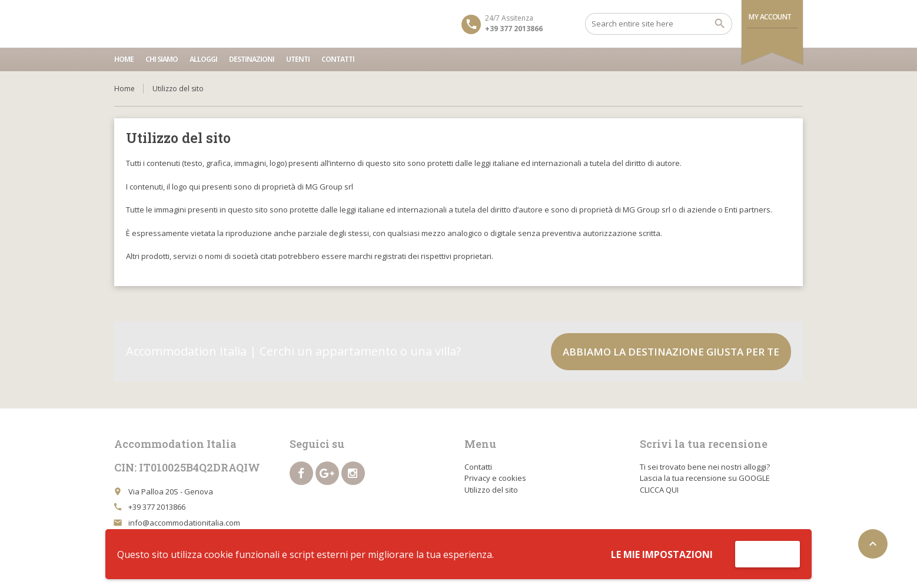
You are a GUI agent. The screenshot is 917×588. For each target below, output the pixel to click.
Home (124, 59)
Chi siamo (162, 59)
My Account (770, 17)
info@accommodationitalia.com (184, 523)
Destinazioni (252, 59)
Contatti (338, 59)
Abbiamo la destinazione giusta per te (671, 352)
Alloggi (203, 59)
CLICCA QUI (659, 490)
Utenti (298, 59)
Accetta (768, 554)
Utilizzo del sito (491, 490)
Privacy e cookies (495, 478)
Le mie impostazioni (662, 554)
